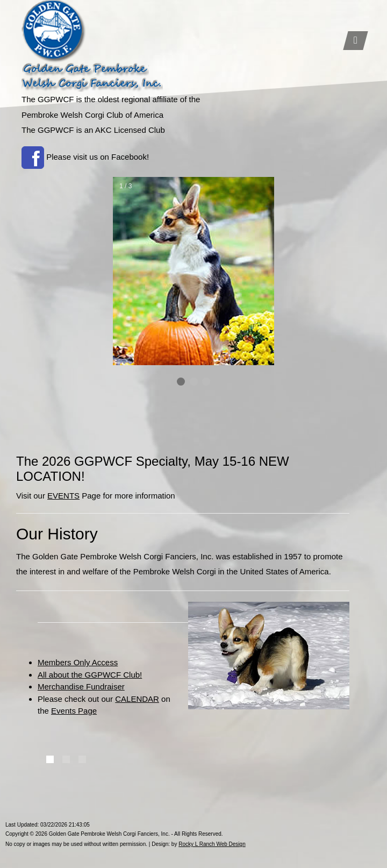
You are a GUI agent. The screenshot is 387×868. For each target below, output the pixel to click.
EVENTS (63, 496)
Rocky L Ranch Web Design (212, 844)
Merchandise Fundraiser (81, 686)
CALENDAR (137, 699)
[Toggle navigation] (355, 41)
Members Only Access (78, 662)
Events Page (74, 711)
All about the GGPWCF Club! (90, 675)
